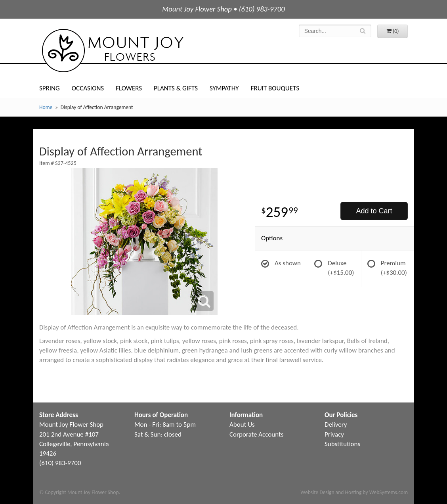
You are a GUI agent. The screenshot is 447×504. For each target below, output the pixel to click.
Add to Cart (374, 211)
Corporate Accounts (256, 434)
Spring (50, 88)
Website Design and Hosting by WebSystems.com (354, 492)
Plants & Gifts (176, 88)
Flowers (129, 88)
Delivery (336, 424)
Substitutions (342, 444)
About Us (242, 424)
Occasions (88, 88)
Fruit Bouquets (275, 88)
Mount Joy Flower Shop (112, 51)
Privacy (334, 434)
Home (46, 107)
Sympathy (224, 88)
